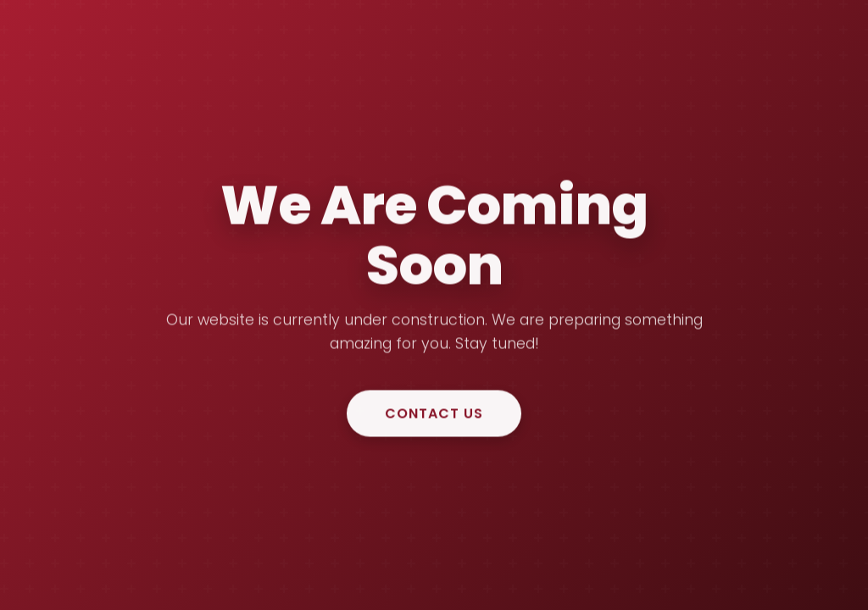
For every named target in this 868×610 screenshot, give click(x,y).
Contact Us (434, 414)
